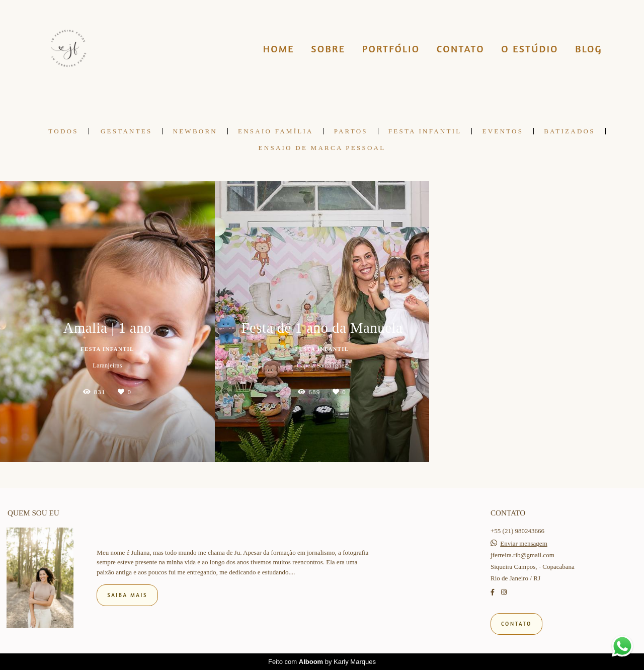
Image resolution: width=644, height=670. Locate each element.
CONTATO (461, 49)
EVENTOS (503, 131)
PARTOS (351, 131)
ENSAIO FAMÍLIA (276, 131)
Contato (516, 624)
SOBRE (328, 49)
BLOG (589, 49)
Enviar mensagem (524, 543)
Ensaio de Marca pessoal (322, 148)
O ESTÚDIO (530, 49)
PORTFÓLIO (391, 49)
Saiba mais (127, 595)
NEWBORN (195, 131)
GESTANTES (127, 131)
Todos (63, 131)
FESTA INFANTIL (425, 131)
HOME (279, 49)
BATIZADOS (569, 131)
